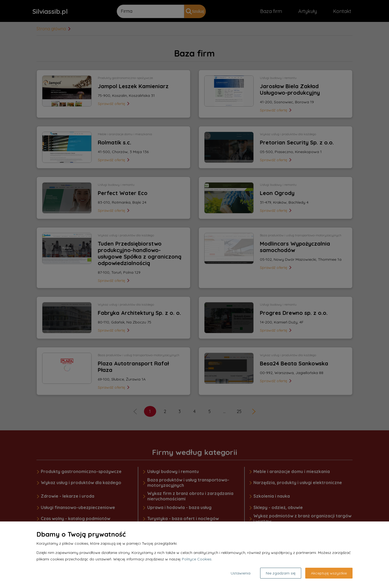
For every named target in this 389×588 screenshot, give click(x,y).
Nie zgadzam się (281, 573)
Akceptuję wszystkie (329, 573)
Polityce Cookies (197, 559)
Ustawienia (241, 573)
